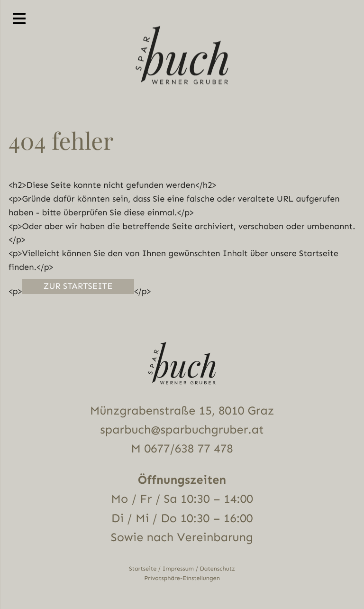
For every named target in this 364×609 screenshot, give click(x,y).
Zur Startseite (78, 286)
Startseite (143, 569)
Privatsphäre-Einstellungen (182, 578)
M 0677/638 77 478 (182, 449)
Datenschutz (218, 569)
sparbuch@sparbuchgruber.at (182, 430)
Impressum (178, 569)
